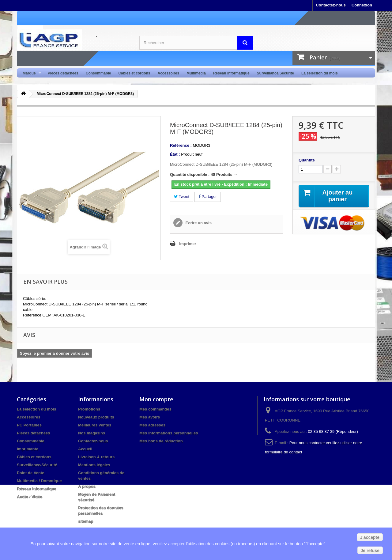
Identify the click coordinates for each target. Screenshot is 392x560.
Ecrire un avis (198, 223)
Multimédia (196, 73)
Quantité (307, 160)
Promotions (89, 409)
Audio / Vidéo (30, 497)
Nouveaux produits (96, 417)
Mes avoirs (150, 417)
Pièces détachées (63, 73)
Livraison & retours (96, 457)
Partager (208, 197)
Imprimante (28, 449)
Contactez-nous (331, 5)
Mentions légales (94, 465)
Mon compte (156, 399)
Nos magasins (92, 433)
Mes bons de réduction (161, 441)
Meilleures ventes (95, 425)
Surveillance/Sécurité (275, 73)
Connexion (362, 5)
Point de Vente (31, 473)
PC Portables (29, 425)
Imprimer (188, 244)
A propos (87, 486)
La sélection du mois (320, 73)
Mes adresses (152, 425)
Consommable (98, 73)
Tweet (182, 197)
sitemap (86, 521)
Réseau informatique (231, 73)
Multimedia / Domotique (39, 481)
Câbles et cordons (134, 73)
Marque (30, 73)
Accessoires (168, 73)
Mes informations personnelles (169, 433)
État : (175, 154)
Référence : (181, 145)
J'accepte (370, 537)
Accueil (85, 449)
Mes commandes (155, 409)
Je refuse (370, 551)
